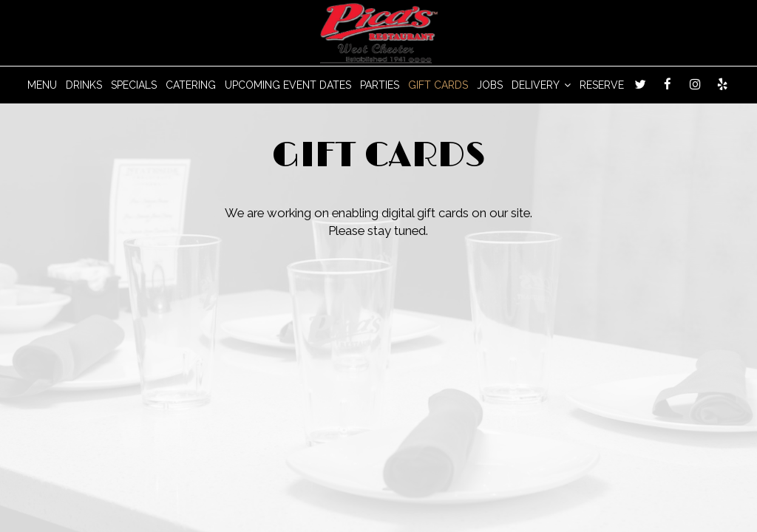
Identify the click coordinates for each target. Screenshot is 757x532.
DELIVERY (541, 85)
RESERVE (602, 85)
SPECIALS (134, 85)
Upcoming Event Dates (288, 85)
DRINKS (84, 85)
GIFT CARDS (438, 85)
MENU (42, 85)
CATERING (191, 85)
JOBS (490, 85)
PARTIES (380, 85)
